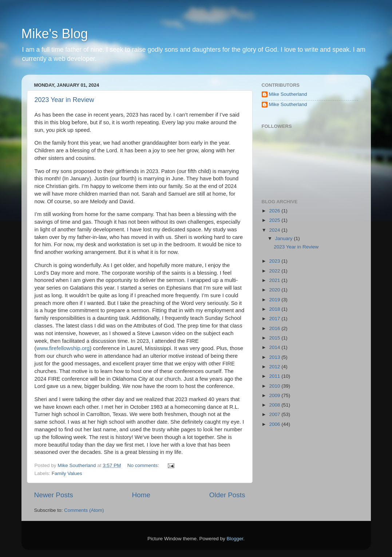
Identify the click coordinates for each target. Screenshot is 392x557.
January (285, 238)
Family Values (67, 473)
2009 (275, 395)
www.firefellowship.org (63, 348)
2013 (275, 357)
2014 (275, 347)
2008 (275, 405)
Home (141, 495)
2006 (275, 424)
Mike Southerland (288, 94)
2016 (275, 328)
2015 (275, 338)
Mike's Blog (55, 34)
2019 (275, 300)
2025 (275, 220)
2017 (275, 319)
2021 (275, 280)
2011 (275, 376)
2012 (275, 367)
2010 (275, 386)
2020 (275, 290)
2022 (275, 271)
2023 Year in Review (64, 100)
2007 (275, 414)
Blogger (235, 539)
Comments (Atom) (84, 510)
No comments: (144, 465)
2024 (275, 230)
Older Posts (227, 495)
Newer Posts (54, 495)
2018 (275, 309)
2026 (275, 211)
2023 (275, 261)
